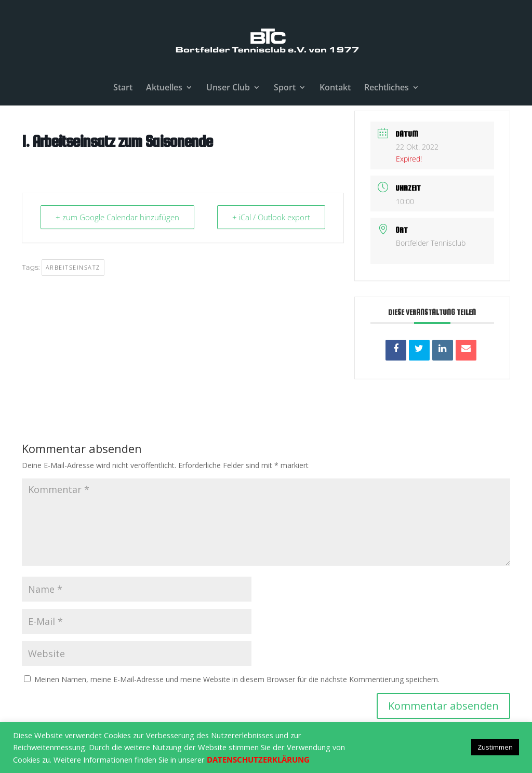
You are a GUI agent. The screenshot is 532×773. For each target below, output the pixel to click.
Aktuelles (164, 88)
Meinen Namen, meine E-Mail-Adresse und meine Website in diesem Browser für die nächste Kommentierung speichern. (237, 679)
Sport (285, 88)
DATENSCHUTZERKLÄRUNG (258, 759)
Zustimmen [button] (495, 747)
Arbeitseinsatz (73, 267)
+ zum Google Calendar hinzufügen (117, 217)
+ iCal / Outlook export (271, 217)
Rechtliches (387, 88)
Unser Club (228, 88)
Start (123, 88)
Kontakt (335, 88)
